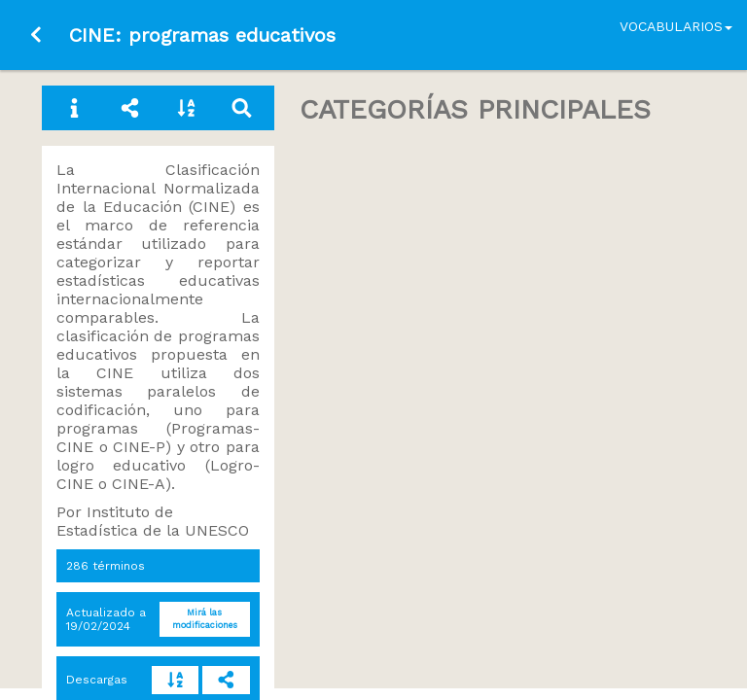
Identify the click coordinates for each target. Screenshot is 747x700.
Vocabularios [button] (676, 26)
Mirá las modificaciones (205, 619)
